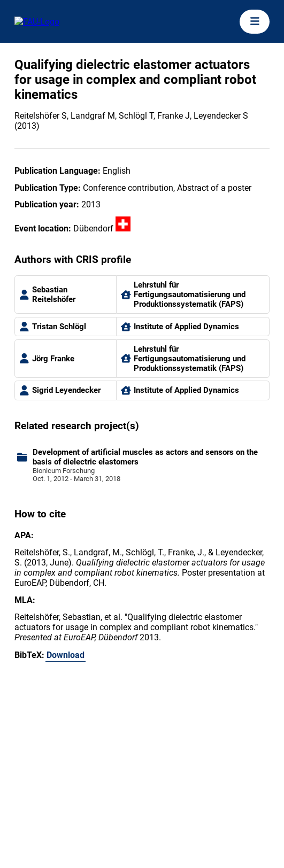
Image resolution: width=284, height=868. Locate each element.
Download (66, 655)
